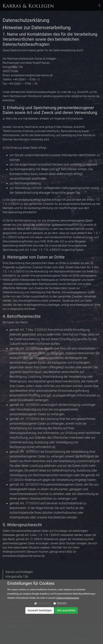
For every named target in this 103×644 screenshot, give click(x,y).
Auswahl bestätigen (40, 610)
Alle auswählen (66, 610)
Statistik (62, 603)
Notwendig (44, 603)
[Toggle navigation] (99, 5)
